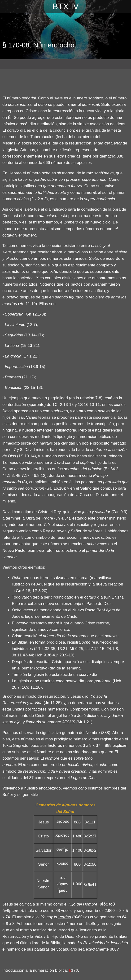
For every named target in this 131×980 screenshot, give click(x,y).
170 (74, 970)
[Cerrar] (7, 7)
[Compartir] (123, 81)
